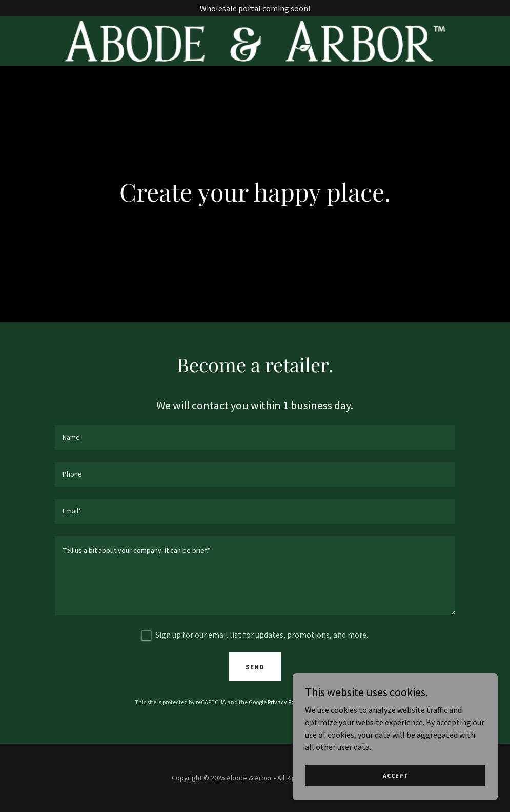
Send (255, 667)
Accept (395, 775)
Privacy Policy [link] (285, 702)
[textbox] (255, 438)
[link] (255, 41)
